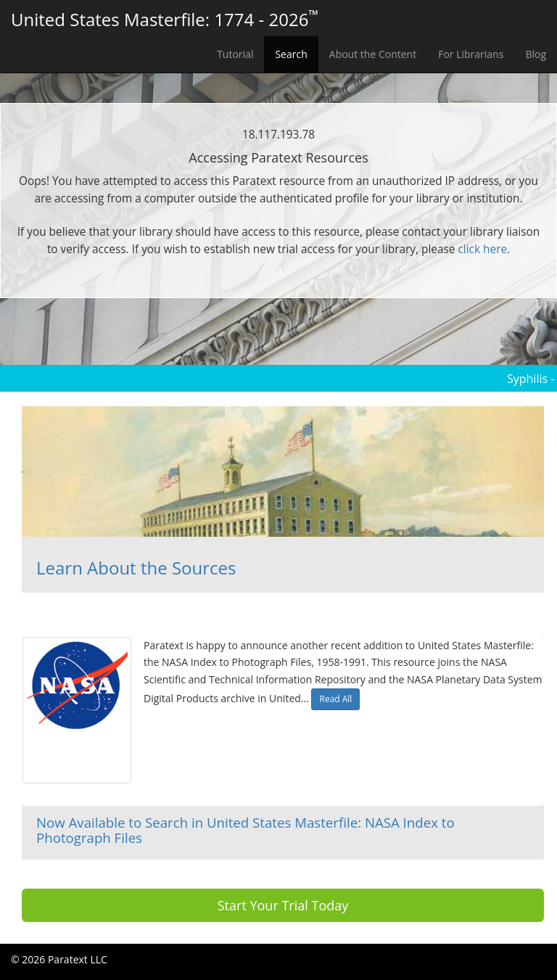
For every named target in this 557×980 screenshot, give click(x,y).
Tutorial (235, 54)
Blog (536, 54)
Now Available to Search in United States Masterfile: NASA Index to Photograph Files (246, 830)
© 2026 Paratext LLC (59, 959)
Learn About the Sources (136, 568)
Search (291, 54)
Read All (335, 699)
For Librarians (471, 54)
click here (482, 249)
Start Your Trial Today (283, 905)
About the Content (373, 54)
